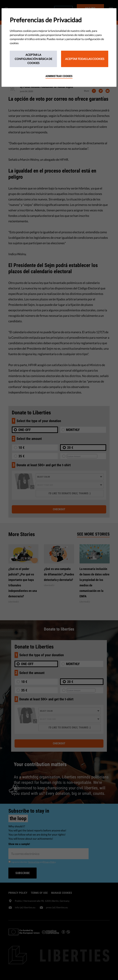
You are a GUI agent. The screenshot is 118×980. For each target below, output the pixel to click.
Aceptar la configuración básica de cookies (33, 59)
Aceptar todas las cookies (85, 59)
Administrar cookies (59, 76)
